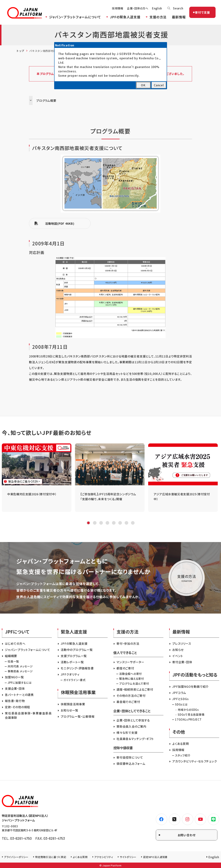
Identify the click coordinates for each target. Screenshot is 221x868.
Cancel (159, 85)
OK (143, 85)
